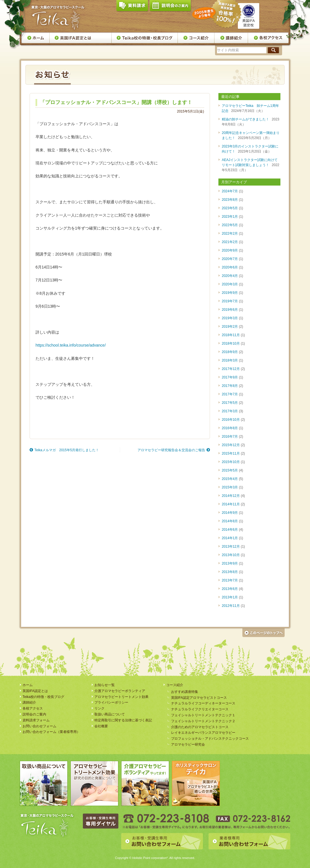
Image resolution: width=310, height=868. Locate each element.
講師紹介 (231, 38)
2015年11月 (231, 453)
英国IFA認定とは (81, 38)
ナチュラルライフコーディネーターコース (203, 703)
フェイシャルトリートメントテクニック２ (203, 721)
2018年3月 (230, 360)
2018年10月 (231, 343)
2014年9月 (230, 513)
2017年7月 (230, 394)
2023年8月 (230, 200)
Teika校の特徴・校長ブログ (145, 38)
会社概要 (101, 726)
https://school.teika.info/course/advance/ (71, 345)
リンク (99, 708)
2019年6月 (230, 310)
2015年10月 (231, 462)
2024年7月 (230, 191)
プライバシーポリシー (111, 702)
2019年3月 (230, 318)
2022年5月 (230, 225)
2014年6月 (230, 530)
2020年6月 (230, 267)
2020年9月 (230, 250)
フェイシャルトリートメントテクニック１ (203, 715)
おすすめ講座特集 (185, 692)
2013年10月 (231, 555)
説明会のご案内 (170, 7)
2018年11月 (231, 335)
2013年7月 (230, 580)
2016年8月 (230, 428)
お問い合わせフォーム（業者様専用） (51, 732)
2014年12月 (231, 496)
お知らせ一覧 (105, 685)
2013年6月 (230, 589)
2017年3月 (230, 411)
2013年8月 (230, 572)
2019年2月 (230, 327)
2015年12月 (231, 445)
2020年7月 (230, 259)
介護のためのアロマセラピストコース (200, 727)
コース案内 (196, 38)
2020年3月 (230, 284)
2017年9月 (230, 377)
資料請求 (132, 7)
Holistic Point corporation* (150, 858)
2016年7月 (230, 437)
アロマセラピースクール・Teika (58, 18)
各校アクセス (268, 38)
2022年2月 (230, 233)
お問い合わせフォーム (39, 726)
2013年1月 (230, 597)
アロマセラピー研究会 (188, 744)
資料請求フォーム (36, 720)
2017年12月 (231, 369)
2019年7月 (230, 301)
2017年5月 (230, 403)
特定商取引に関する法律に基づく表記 (123, 720)
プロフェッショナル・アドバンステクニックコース (210, 739)
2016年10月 (231, 420)
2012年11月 (231, 606)
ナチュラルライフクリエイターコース (200, 709)
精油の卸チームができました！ (245, 119)
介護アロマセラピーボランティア (120, 691)
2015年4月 (230, 479)
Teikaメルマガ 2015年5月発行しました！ (67, 450)
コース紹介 (175, 685)
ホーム (35, 38)
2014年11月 (231, 504)
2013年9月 (230, 563)
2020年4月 (230, 276)
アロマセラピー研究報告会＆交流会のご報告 (171, 450)
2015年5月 (230, 470)
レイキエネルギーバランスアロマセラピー (203, 733)
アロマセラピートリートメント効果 (121, 697)
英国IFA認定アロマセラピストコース (199, 698)
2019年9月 (230, 293)
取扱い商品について (110, 714)
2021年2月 (230, 242)
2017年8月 (230, 386)
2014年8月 (230, 521)
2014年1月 (230, 538)
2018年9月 (230, 352)
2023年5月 (230, 208)
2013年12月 (231, 547)
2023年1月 (230, 217)
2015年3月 (230, 487)
